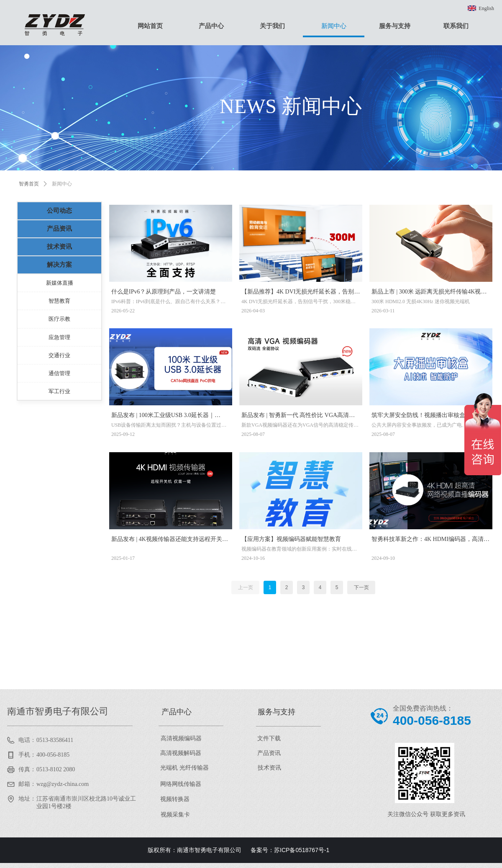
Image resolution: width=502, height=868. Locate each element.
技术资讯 (59, 247)
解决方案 (59, 265)
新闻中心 (62, 184)
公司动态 (59, 211)
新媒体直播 (60, 283)
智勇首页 (29, 184)
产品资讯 (59, 229)
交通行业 (59, 355)
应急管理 (59, 337)
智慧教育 (59, 301)
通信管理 (59, 373)
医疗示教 (59, 319)
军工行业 (59, 391)
